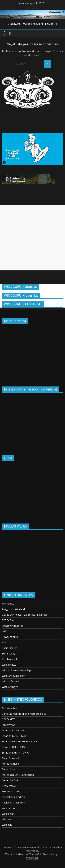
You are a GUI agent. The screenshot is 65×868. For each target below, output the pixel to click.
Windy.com (8, 819)
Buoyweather (9, 708)
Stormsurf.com (10, 791)
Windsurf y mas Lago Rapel (17, 670)
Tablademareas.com (13, 803)
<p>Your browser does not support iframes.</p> (32, 353)
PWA (5, 642)
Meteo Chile (9, 769)
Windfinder (8, 814)
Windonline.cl (9, 665)
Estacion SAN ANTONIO (16, 753)
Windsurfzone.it (11, 681)
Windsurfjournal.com (14, 676)
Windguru (7, 825)
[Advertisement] (32, 238)
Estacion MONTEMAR (14, 736)
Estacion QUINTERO (13, 747)
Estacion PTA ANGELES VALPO (19, 741)
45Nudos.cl (8, 604)
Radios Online (10, 648)
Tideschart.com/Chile (14, 797)
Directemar (8, 725)
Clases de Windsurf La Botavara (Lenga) (24, 615)
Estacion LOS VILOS (13, 730)
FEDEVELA (8, 620)
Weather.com (9, 808)
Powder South (10, 637)
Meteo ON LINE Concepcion (18, 775)
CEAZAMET (8, 719)
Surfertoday (8, 654)
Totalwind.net (10, 659)
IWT (4, 631)
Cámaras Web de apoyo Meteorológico (24, 714)
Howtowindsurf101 (13, 626)
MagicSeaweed (10, 758)
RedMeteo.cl (9, 786)
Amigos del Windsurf (13, 609)
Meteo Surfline (10, 780)
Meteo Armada (10, 764)
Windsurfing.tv (10, 687)
